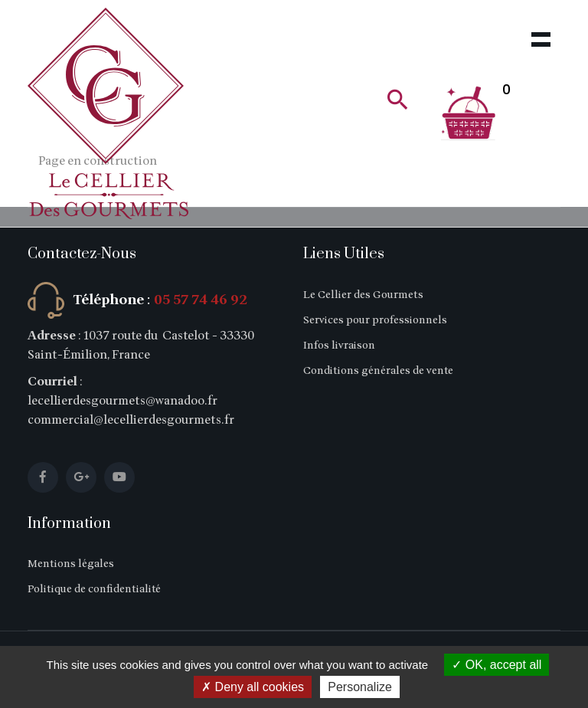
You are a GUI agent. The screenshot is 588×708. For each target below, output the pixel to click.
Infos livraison (339, 345)
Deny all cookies (253, 687)
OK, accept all (497, 665)
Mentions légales (71, 564)
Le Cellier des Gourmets (363, 295)
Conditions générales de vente (378, 370)
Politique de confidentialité (94, 589)
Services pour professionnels (375, 320)
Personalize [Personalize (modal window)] (360, 687)
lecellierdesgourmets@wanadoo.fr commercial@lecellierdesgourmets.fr (131, 410)
